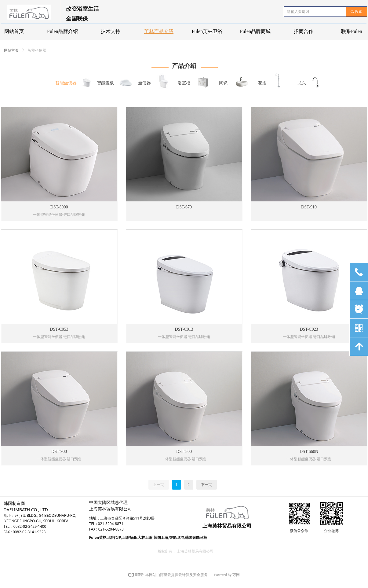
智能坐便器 (37, 50)
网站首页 (11, 50)
